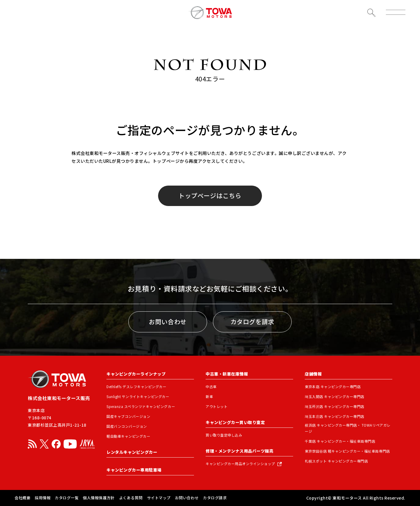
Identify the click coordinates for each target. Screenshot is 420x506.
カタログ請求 (215, 498)
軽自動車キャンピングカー (128, 436)
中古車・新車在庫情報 (227, 374)
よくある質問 (131, 498)
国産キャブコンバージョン (128, 416)
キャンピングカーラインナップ (136, 374)
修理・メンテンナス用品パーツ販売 (239, 451)
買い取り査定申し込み (224, 435)
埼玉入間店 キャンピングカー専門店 (335, 396)
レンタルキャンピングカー (132, 452)
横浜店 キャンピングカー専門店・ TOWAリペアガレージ (348, 428)
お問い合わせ (168, 322)
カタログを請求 (252, 322)
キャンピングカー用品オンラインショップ (240, 464)
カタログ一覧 (67, 498)
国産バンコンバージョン (127, 426)
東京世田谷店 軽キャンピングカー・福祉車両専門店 (347, 451)
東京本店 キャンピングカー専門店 (333, 387)
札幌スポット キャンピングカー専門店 (336, 461)
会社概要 (22, 498)
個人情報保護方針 (99, 498)
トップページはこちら (210, 196)
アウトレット (217, 406)
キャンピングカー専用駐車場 (134, 470)
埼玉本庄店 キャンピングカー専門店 (335, 416)
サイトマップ (159, 498)
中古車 (211, 387)
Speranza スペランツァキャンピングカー (141, 406)
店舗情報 (313, 374)
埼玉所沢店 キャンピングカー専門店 (335, 406)
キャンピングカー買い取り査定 (235, 422)
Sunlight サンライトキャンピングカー (138, 396)
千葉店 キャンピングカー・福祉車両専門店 (340, 441)
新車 (209, 396)
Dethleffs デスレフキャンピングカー (136, 387)
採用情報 (43, 498)
